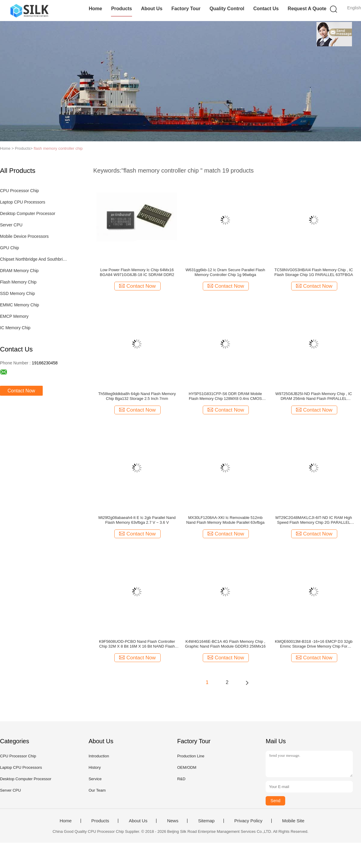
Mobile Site (293, 821)
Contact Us (266, 9)
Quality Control (227, 9)
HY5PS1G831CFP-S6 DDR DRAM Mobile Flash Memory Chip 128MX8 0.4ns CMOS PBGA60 (225, 396)
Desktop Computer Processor (28, 213)
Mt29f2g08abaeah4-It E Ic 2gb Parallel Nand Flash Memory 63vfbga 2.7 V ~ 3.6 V (137, 520)
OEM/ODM (187, 767)
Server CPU (11, 225)
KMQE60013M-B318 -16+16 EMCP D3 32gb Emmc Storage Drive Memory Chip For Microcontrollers (314, 644)
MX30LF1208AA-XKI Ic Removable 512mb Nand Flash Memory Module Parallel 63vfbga (225, 520)
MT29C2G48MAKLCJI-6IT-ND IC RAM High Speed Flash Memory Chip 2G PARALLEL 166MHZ (314, 520)
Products (121, 9)
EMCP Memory (14, 316)
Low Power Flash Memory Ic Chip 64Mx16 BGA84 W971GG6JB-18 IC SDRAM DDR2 (137, 272)
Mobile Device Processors (24, 236)
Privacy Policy (248, 821)
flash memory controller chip (58, 148)
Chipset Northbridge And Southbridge (34, 259)
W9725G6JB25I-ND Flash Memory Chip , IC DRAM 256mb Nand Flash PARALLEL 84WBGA (314, 396)
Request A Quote (307, 9)
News (173, 821)
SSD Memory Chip (17, 293)
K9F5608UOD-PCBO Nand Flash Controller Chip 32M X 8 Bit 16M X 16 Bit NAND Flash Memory (137, 644)
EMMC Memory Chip (20, 305)
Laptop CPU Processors (23, 202)
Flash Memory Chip (18, 282)
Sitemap (206, 821)
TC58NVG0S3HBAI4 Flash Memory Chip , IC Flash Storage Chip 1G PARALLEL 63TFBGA (314, 272)
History (94, 767)
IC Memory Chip (15, 328)
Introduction (99, 756)
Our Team (97, 790)
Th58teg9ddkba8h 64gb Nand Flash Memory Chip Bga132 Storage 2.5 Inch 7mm (137, 396)
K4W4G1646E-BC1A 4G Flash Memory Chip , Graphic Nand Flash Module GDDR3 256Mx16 (225, 644)
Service (95, 779)
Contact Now (21, 391)
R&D (181, 779)
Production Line (191, 756)
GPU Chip (9, 248)
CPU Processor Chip (19, 191)
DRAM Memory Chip (19, 271)
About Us (152, 9)
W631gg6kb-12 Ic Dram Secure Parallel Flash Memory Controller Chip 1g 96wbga (225, 272)
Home (95, 9)
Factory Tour (186, 9)
